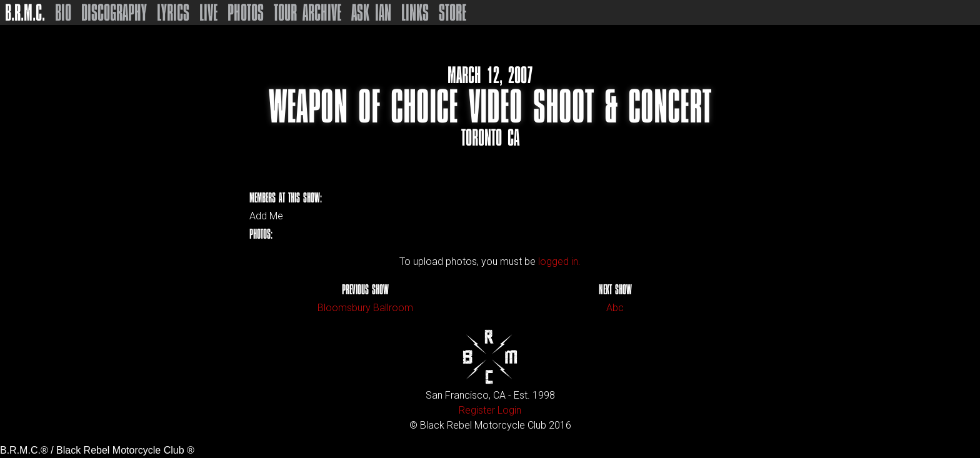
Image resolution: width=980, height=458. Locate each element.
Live (208, 12)
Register (477, 410)
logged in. (559, 261)
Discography (114, 12)
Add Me (266, 216)
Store (452, 12)
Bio (63, 12)
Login (509, 410)
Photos (246, 12)
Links (415, 12)
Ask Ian (371, 12)
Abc (615, 308)
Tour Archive (307, 12)
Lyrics (173, 12)
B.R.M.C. (25, 12)
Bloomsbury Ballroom (365, 308)
